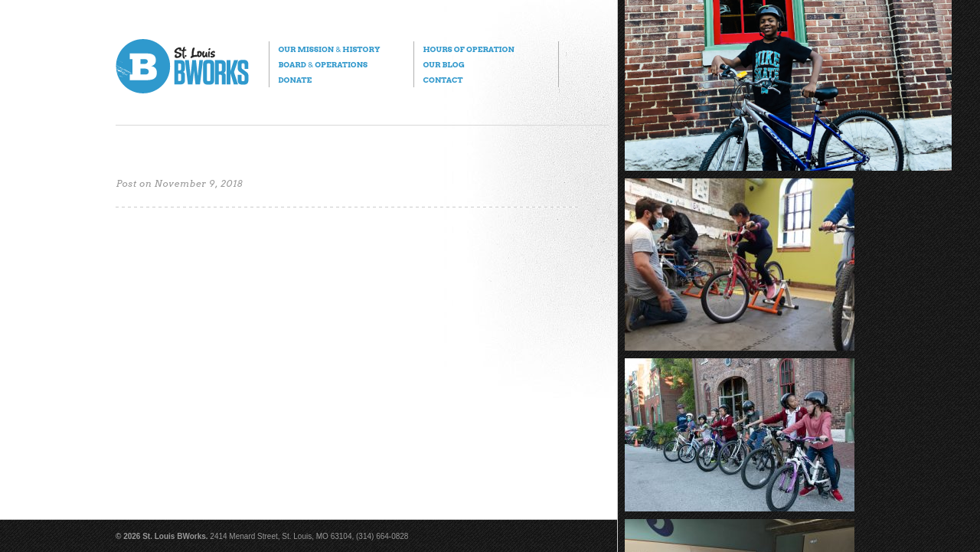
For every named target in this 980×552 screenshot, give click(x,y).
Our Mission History (329, 49)
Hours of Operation (468, 49)
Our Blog (443, 64)
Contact (443, 80)
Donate (295, 80)
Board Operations (323, 64)
